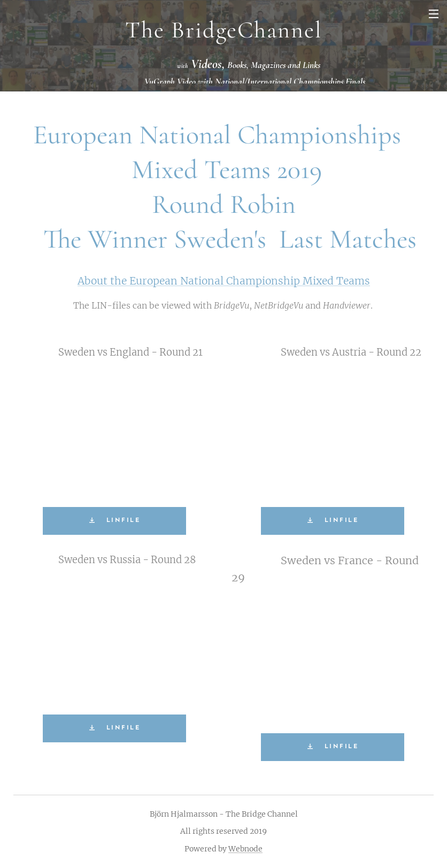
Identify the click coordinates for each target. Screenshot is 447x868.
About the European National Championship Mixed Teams (224, 281)
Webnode (245, 849)
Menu (434, 14)
